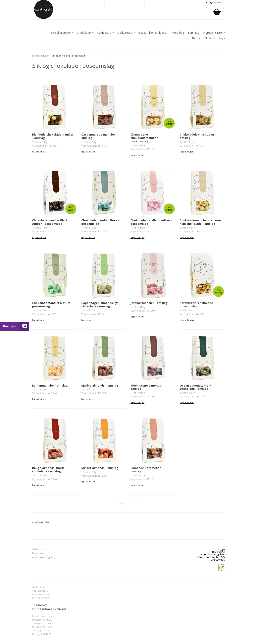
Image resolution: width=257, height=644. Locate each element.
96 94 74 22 (42, 605)
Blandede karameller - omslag (147, 470)
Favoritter (38, 553)
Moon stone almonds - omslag (147, 387)
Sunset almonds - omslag (100, 468)
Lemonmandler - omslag (50, 385)
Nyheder (197, 38)
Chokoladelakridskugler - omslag (198, 136)
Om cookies (218, 560)
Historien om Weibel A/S (210, 557)
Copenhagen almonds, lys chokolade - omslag (100, 305)
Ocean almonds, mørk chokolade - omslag (196, 387)
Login (222, 38)
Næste (136, 503)
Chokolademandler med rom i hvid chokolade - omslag (201, 222)
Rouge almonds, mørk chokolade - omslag (48, 470)
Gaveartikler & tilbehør (153, 33)
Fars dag (194, 33)
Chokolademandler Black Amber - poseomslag (50, 222)
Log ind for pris (39, 152)
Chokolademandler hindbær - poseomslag (151, 222)
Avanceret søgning (43, 557)
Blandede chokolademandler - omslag (53, 136)
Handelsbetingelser (213, 554)
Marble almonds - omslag (100, 385)
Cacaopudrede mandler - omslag (99, 136)
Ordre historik (41, 549)
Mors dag (178, 33)
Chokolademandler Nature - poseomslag (52, 305)
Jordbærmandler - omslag (149, 303)
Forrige (121, 503)
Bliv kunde (210, 38)
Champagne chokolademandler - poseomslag (145, 138)
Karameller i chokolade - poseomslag (197, 305)
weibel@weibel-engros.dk (52, 609)
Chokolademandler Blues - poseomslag (100, 222)
